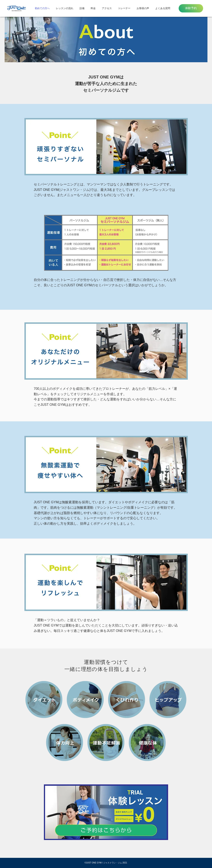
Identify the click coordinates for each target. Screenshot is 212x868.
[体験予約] (191, 8)
